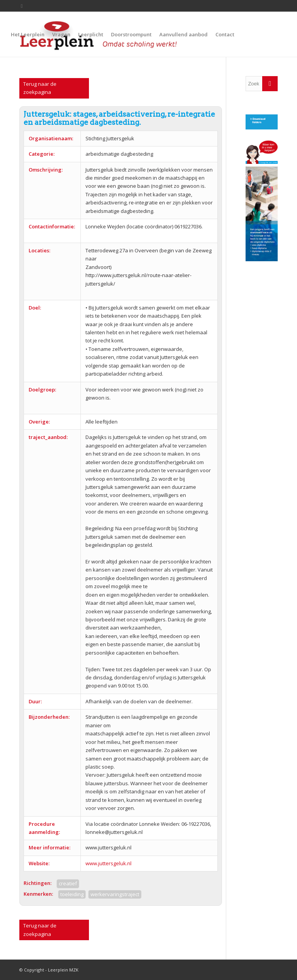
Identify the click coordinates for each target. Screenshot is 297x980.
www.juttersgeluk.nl (108, 863)
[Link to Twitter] (22, 6)
